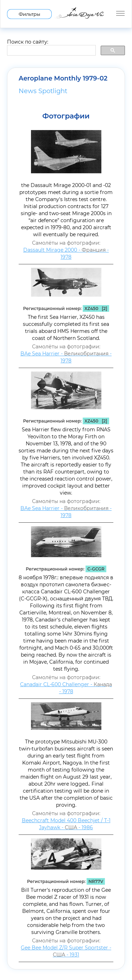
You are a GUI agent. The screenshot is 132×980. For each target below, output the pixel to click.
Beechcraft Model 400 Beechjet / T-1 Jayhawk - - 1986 (66, 824)
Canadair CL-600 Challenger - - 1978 (66, 688)
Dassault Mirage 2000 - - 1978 (66, 253)
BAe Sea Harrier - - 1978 (66, 357)
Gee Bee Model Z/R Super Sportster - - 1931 (66, 951)
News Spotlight (43, 91)
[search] (51, 51)
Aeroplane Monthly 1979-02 (63, 78)
